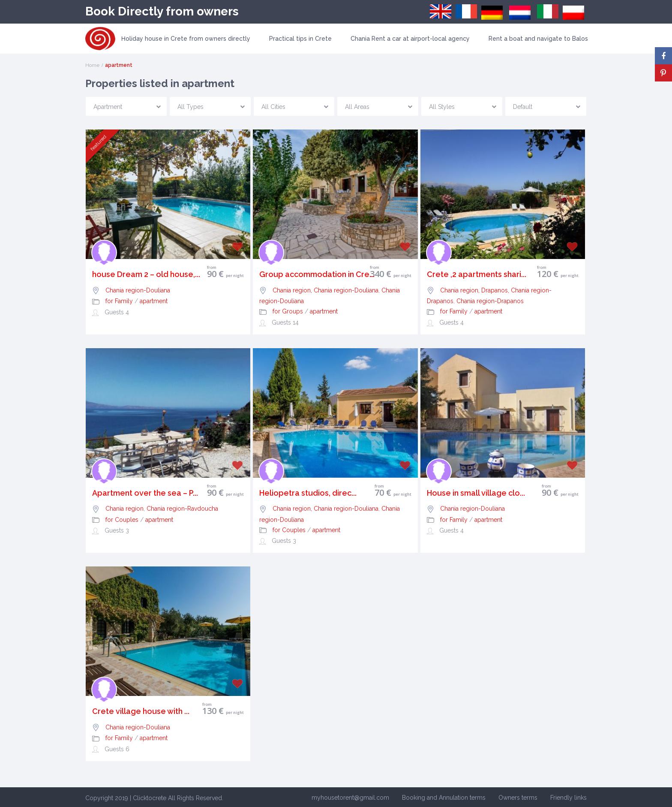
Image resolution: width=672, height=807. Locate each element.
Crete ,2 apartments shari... (477, 274)
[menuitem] (441, 11)
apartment (154, 301)
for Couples (122, 520)
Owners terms (518, 798)
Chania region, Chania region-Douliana (325, 290)
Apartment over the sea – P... (145, 493)
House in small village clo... (476, 493)
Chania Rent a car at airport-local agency (410, 39)
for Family (119, 301)
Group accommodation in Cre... (317, 274)
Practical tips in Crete (300, 39)
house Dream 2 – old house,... (146, 274)
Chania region (124, 509)
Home (92, 65)
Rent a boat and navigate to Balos (538, 39)
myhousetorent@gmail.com (350, 798)
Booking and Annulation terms (444, 798)
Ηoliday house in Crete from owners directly (186, 39)
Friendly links (568, 798)
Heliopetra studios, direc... (308, 493)
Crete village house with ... (141, 711)
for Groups (288, 311)
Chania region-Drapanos (490, 301)
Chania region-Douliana (138, 290)
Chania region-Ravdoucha (182, 509)
